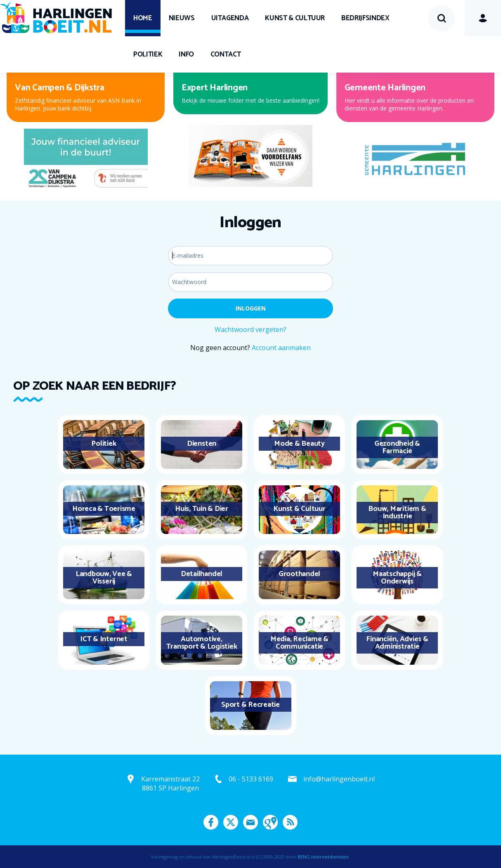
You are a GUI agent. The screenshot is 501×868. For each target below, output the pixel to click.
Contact (226, 54)
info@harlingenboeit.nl (339, 779)
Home (143, 18)
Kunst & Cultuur (295, 18)
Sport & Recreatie (250, 705)
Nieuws (182, 18)
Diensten (202, 444)
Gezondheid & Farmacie (397, 447)
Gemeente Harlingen (385, 88)
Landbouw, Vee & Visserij (104, 578)
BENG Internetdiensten (323, 857)
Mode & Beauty (299, 444)
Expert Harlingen (215, 88)
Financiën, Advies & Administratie (397, 643)
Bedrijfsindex (365, 18)
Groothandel (299, 574)
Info (186, 54)
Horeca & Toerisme (104, 509)
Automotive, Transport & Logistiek (202, 643)
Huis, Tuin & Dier (202, 509)
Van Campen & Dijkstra (60, 88)
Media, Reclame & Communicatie (299, 643)
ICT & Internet (104, 639)
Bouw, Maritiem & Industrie (397, 513)
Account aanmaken (281, 348)
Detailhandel (202, 574)
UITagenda (230, 18)
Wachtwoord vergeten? (250, 329)
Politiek (148, 54)
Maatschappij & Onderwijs (397, 578)
